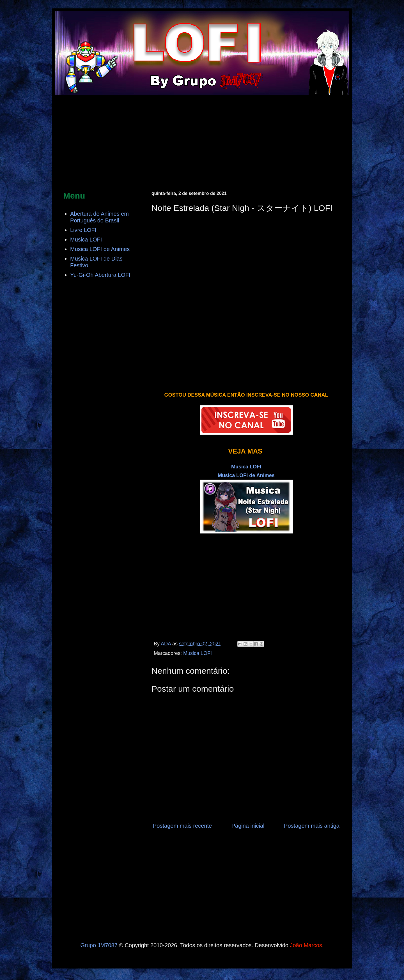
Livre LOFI (83, 230)
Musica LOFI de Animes (246, 475)
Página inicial (248, 826)
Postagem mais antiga (312, 826)
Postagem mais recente (182, 826)
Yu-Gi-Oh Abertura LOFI (100, 275)
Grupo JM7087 (99, 945)
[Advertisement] (202, 143)
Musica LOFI (198, 653)
